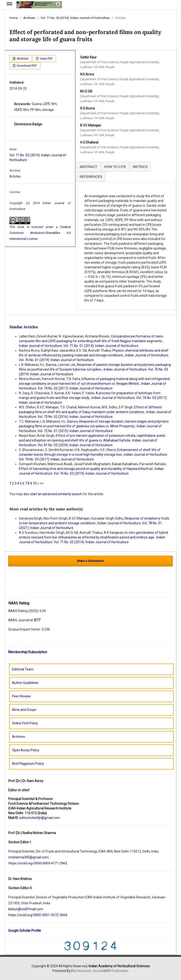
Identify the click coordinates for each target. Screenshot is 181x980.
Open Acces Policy (26, 750)
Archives (29, 18)
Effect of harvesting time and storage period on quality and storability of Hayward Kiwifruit (86, 469)
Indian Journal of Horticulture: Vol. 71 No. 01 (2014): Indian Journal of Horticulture (79, 346)
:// (18, 915)
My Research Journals (88, 971)
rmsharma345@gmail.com (28, 857)
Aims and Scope (24, 710)
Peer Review (21, 696)
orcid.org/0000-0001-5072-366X (43, 915)
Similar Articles (24, 327)
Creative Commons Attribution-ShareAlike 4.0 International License (40, 233)
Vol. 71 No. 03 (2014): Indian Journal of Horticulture (75, 18)
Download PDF (27, 66)
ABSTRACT (88, 167)
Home (14, 18)
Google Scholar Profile (25, 931)
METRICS (140, 167)
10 (35, 483)
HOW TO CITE (115, 167)
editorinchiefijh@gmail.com (40, 818)
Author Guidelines (25, 683)
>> (42, 483)
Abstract (22, 59)
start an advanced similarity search (56, 494)
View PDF (46, 59)
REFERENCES (91, 177)
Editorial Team (23, 669)
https (12, 915)
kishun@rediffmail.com (26, 909)
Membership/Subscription (28, 652)
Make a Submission (90, 561)
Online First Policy (25, 723)
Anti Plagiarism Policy (28, 764)
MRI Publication (117, 971)
